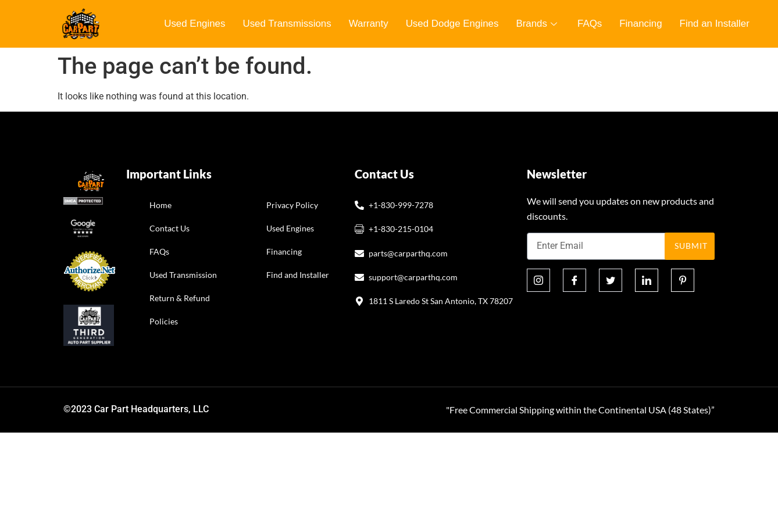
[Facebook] (574, 280)
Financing (643, 24)
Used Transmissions (288, 24)
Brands (540, 24)
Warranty (369, 24)
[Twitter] (611, 280)
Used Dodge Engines (453, 24)
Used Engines (195, 24)
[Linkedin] (647, 280)
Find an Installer (717, 24)
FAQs (592, 24)
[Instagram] (538, 280)
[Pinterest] (683, 280)
